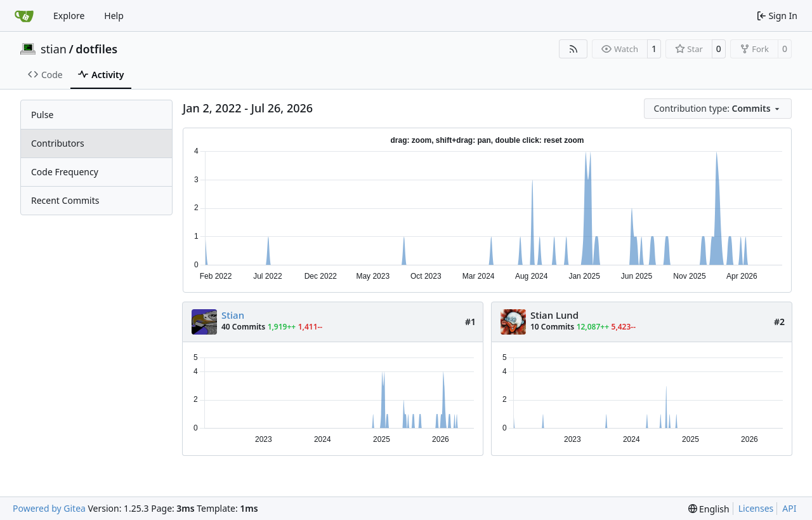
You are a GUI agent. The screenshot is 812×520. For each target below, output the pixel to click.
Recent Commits (65, 200)
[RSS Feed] (573, 49)
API (789, 508)
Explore (69, 16)
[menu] (718, 109)
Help (114, 16)
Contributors (58, 143)
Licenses (756, 508)
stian (54, 49)
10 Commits (552, 327)
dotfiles (96, 49)
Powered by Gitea (49, 508)
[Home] (24, 16)
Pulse (42, 115)
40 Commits (243, 327)
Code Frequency (65, 172)
